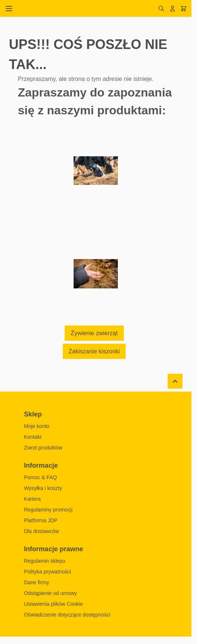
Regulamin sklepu (44, 561)
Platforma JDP (41, 520)
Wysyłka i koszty (43, 488)
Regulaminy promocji (48, 510)
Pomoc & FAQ (40, 477)
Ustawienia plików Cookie (53, 604)
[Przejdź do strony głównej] (87, 8)
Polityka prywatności (47, 572)
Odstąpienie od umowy (50, 593)
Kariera (32, 499)
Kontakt (33, 437)
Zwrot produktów (43, 448)
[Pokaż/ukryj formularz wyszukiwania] (161, 9)
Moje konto (36, 426)
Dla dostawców (41, 531)
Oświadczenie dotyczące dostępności (67, 615)
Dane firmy (36, 582)
